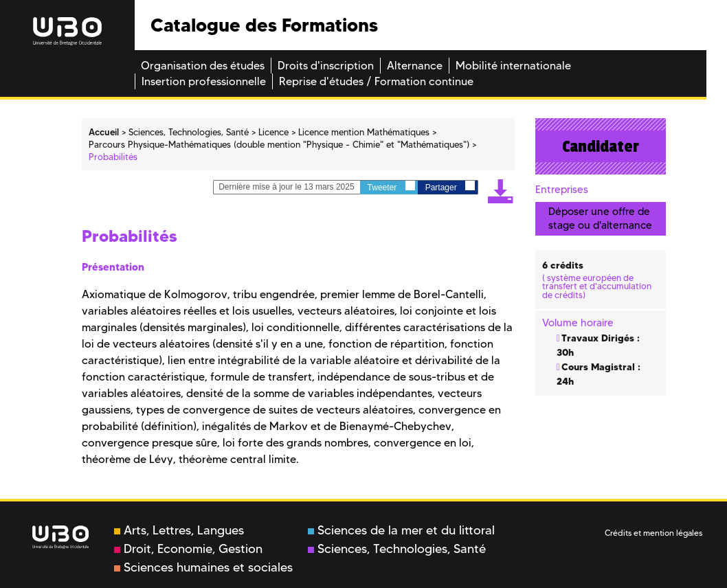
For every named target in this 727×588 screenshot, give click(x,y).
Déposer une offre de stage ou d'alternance (600, 218)
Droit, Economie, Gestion (188, 549)
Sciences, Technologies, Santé (397, 549)
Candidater (601, 146)
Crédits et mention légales (653, 533)
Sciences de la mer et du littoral (401, 530)
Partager (450, 186)
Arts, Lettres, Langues (179, 530)
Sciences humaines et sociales (203, 567)
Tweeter (391, 186)
